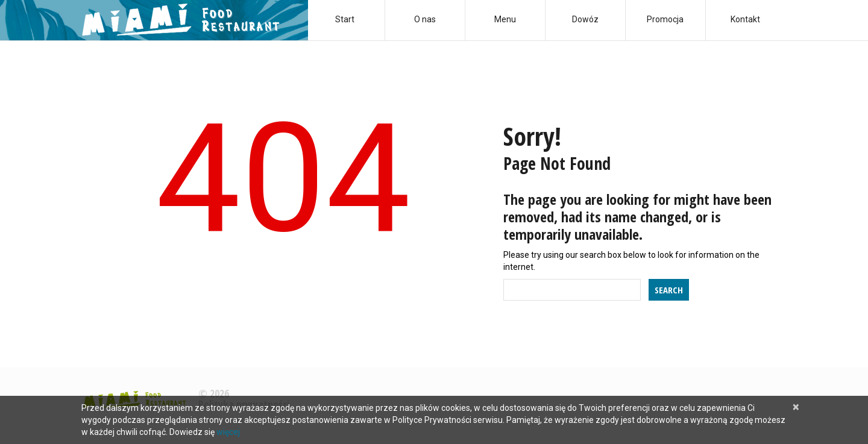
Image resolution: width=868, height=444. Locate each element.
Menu (505, 19)
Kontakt (745, 19)
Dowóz (585, 19)
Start (345, 19)
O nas (425, 19)
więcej (228, 432)
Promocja (665, 19)
